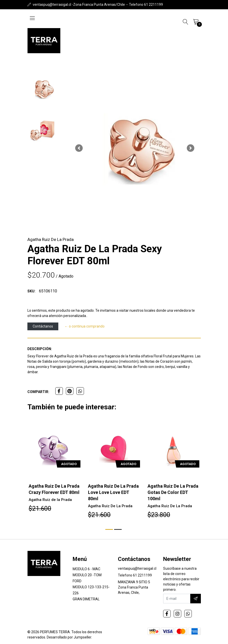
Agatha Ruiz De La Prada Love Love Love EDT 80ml (113, 492)
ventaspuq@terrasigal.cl (137, 568)
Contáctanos (43, 326)
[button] (79, 148)
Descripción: (40, 349)
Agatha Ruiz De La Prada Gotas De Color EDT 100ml (173, 492)
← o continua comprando (85, 326)
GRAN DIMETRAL (86, 599)
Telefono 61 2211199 (135, 575)
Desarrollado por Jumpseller (69, 637)
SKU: (31, 291)
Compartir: (38, 392)
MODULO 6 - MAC (86, 569)
